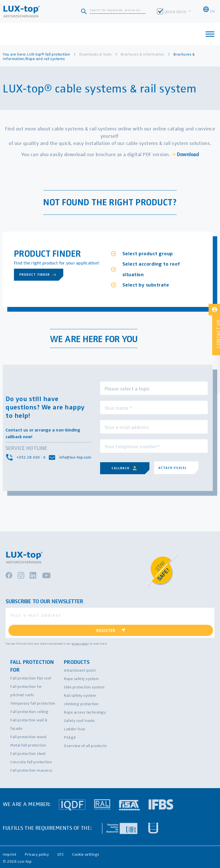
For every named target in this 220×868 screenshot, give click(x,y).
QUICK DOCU (176, 12)
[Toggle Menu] (210, 34)
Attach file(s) (172, 468)
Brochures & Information (143, 54)
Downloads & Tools (96, 54)
